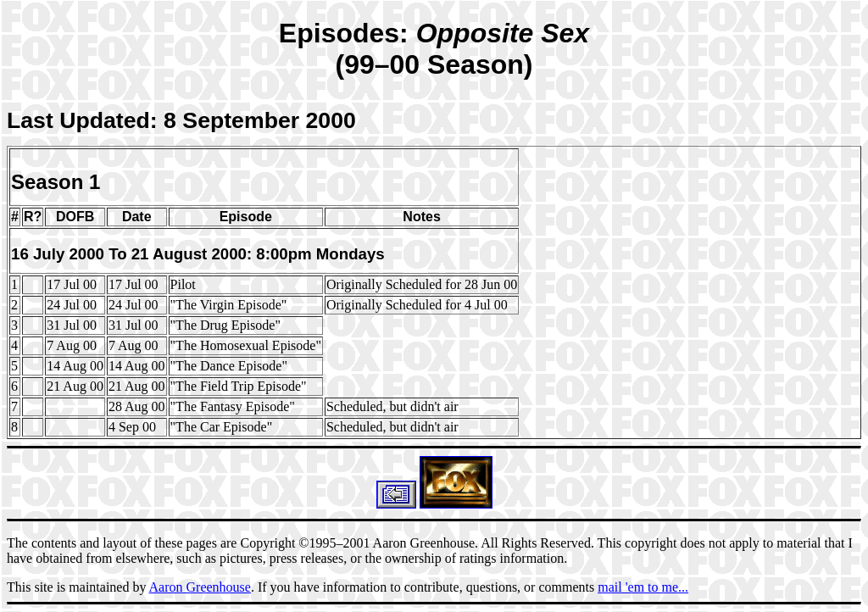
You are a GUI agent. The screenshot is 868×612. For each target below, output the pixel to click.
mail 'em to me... (643, 587)
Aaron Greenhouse (200, 587)
